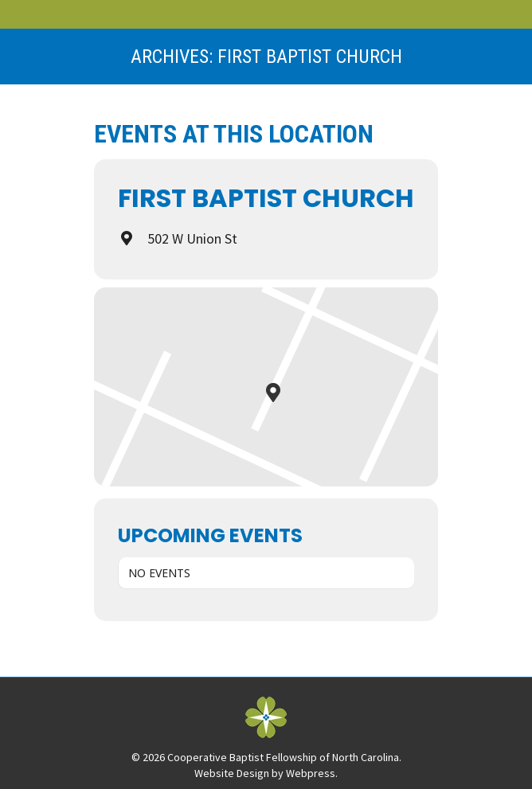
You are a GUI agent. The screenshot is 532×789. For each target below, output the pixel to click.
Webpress (311, 773)
